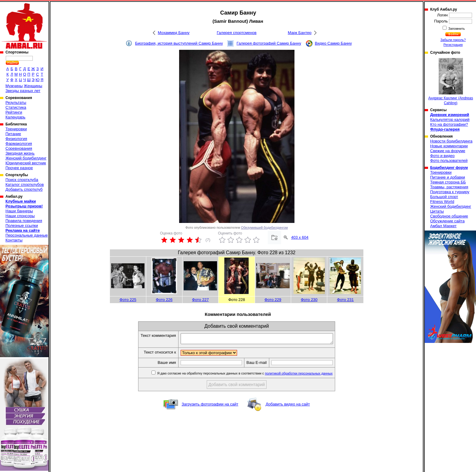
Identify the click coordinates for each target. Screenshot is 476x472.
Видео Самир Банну (333, 43)
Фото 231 (345, 300)
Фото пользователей (449, 161)
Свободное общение (449, 216)
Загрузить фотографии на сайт (210, 406)
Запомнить (456, 29)
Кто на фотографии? (449, 124)
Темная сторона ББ (448, 182)
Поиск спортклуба (22, 180)
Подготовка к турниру (450, 192)
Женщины (33, 86)
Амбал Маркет (443, 226)
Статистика (16, 107)
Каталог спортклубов (25, 185)
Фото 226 (164, 300)
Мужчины (14, 86)
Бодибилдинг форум (449, 168)
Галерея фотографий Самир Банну (269, 43)
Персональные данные (27, 235)
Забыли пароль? (453, 40)
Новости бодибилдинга (451, 141)
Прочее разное (19, 168)
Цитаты (437, 211)
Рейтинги (14, 112)
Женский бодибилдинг (26, 158)
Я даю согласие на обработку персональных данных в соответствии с (254, 375)
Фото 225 (128, 300)
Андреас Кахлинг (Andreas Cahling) (451, 82)
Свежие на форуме (448, 151)
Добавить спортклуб (24, 189)
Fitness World (442, 202)
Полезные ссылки (22, 226)
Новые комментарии (449, 146)
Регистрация (453, 45)
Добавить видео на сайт (288, 406)
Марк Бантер (300, 33)
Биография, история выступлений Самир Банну (179, 43)
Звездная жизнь (20, 153)
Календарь (15, 117)
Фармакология (19, 144)
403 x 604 (300, 237)
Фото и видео (442, 156)
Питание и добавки (448, 177)
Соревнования (19, 148)
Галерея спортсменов (237, 33)
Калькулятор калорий (450, 120)
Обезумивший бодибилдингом (264, 227)
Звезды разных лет (23, 91)
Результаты (16, 103)
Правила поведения (24, 221)
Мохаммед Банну (174, 33)
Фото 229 (273, 300)
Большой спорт (444, 197)
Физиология (16, 139)
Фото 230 (309, 300)
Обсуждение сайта (447, 221)
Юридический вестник (26, 163)
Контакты (14, 240)
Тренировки (16, 129)
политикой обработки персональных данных (308, 375)
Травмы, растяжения (449, 187)
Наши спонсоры (20, 216)
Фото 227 (201, 300)
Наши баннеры (19, 211)
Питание (13, 134)
